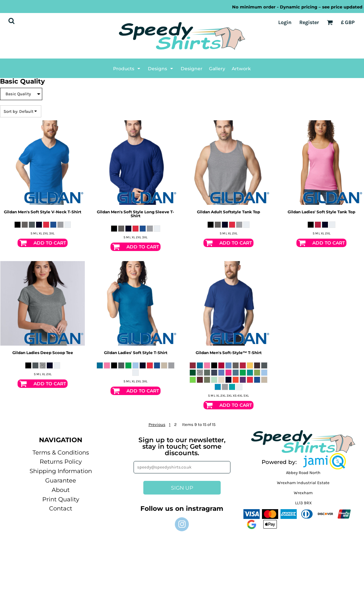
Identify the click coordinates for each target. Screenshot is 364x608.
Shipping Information (61, 471)
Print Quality (61, 499)
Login (285, 22)
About (61, 490)
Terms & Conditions (61, 453)
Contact (61, 509)
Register (309, 22)
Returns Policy (61, 462)
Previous (157, 424)
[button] (325, 461)
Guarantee (61, 481)
